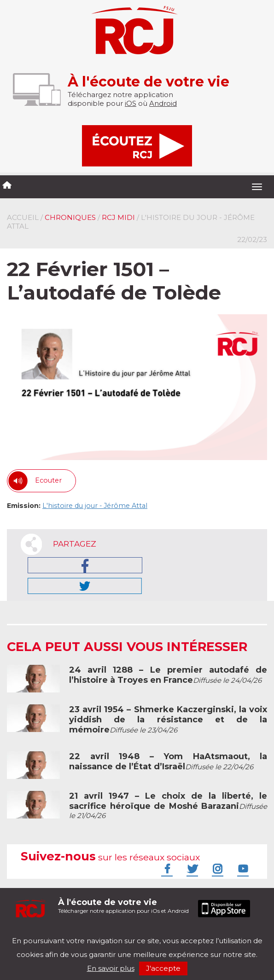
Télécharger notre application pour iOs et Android (123, 906)
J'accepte (163, 968)
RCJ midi (118, 217)
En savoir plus (111, 968)
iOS (131, 103)
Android (163, 103)
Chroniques (70, 217)
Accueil (23, 217)
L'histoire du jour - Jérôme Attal (95, 506)
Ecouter (48, 480)
